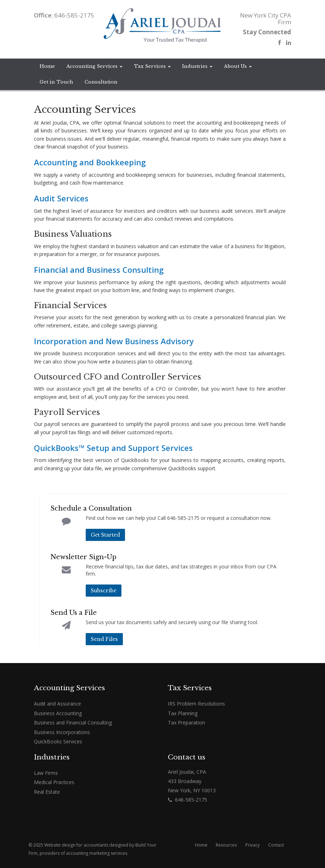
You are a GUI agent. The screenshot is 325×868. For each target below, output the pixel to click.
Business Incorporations (62, 732)
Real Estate (47, 792)
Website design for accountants (76, 845)
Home (47, 66)
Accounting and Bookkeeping (90, 162)
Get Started (105, 535)
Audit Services (61, 198)
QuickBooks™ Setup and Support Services (113, 448)
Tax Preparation (186, 723)
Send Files (104, 639)
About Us (238, 66)
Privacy (252, 845)
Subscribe (104, 591)
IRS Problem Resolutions (196, 704)
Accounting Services (94, 66)
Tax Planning (183, 713)
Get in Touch (56, 82)
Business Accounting (58, 713)
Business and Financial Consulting (73, 723)
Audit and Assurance (57, 704)
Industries (197, 66)
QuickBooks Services (58, 741)
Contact (276, 845)
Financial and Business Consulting (99, 270)
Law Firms (46, 773)
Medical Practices (54, 782)
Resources (226, 845)
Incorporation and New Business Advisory (114, 341)
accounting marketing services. (97, 853)
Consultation (101, 82)
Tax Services (152, 66)
